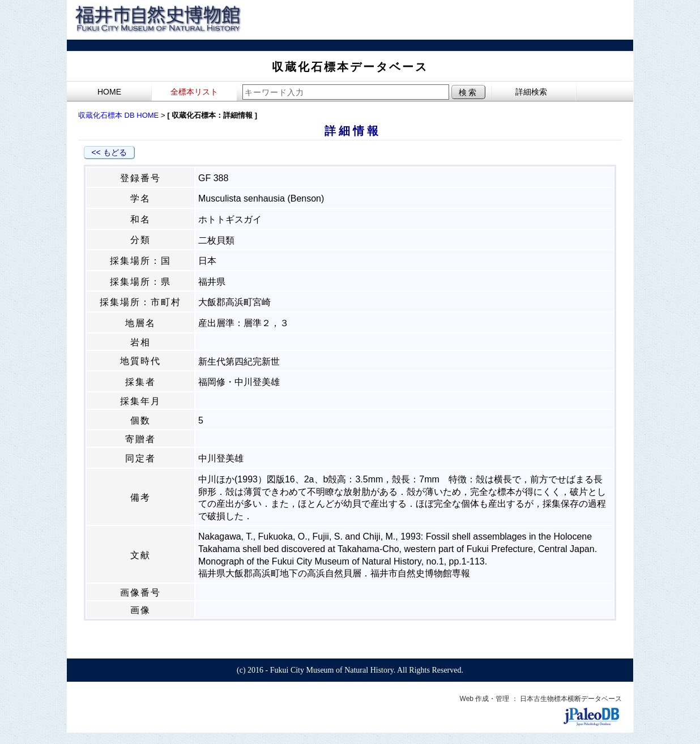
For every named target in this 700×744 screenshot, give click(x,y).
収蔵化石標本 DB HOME (118, 115)
